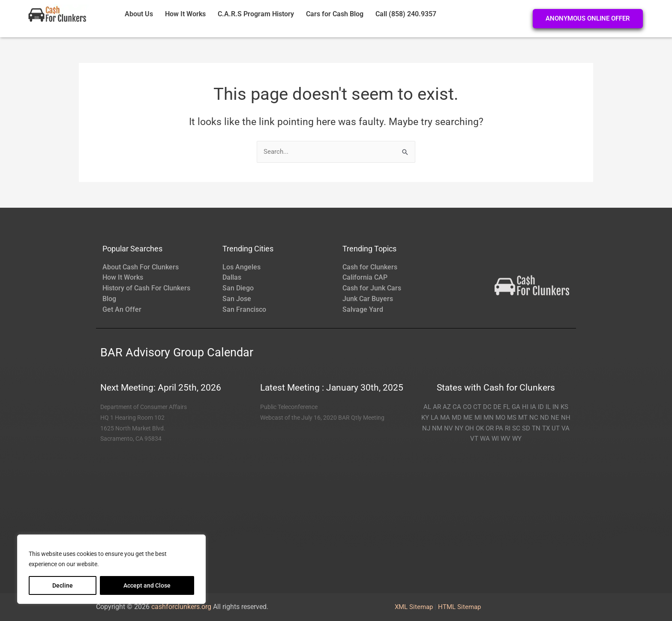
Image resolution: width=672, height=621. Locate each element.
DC (487, 407)
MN (489, 418)
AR (437, 407)
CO (467, 407)
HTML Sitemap (459, 607)
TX (546, 428)
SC (516, 428)
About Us (139, 14)
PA (499, 428)
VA (565, 428)
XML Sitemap (414, 607)
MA (445, 418)
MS (512, 418)
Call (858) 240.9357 (406, 14)
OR (490, 428)
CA (457, 407)
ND (544, 418)
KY (425, 418)
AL (427, 407)
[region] (111, 569)
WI (495, 439)
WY (517, 439)
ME (468, 418)
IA (533, 407)
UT (556, 428)
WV (505, 439)
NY (459, 428)
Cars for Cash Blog (335, 14)
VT (474, 439)
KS (564, 407)
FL (507, 407)
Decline (63, 585)
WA (485, 439)
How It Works (185, 14)
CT (477, 407)
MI (478, 418)
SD (526, 428)
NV (448, 428)
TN (536, 428)
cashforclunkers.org (181, 607)
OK (480, 428)
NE (555, 418)
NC (534, 418)
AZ (447, 407)
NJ (426, 428)
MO (500, 418)
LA (435, 418)
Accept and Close (147, 585)
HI (525, 407)
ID (541, 407)
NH (566, 418)
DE (497, 407)
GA (516, 407)
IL (548, 407)
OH (469, 428)
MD (457, 418)
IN (556, 407)
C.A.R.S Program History (256, 14)
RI (508, 428)
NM (437, 428)
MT (523, 418)
